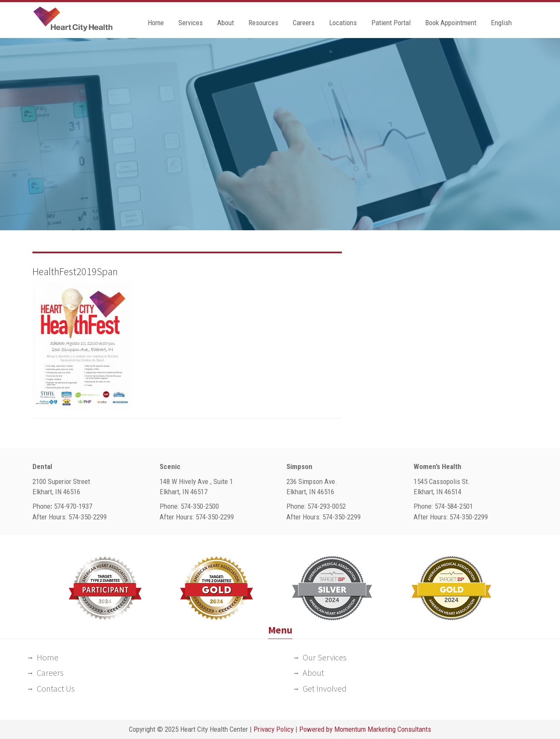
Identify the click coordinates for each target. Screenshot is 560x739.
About (226, 23)
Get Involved (325, 688)
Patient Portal (391, 23)
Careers (304, 23)
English (501, 23)
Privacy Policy (274, 729)
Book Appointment (451, 23)
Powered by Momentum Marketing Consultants (365, 729)
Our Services (325, 657)
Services (191, 23)
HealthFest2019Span (75, 271)
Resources (263, 23)
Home (156, 23)
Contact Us (56, 688)
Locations (343, 23)
